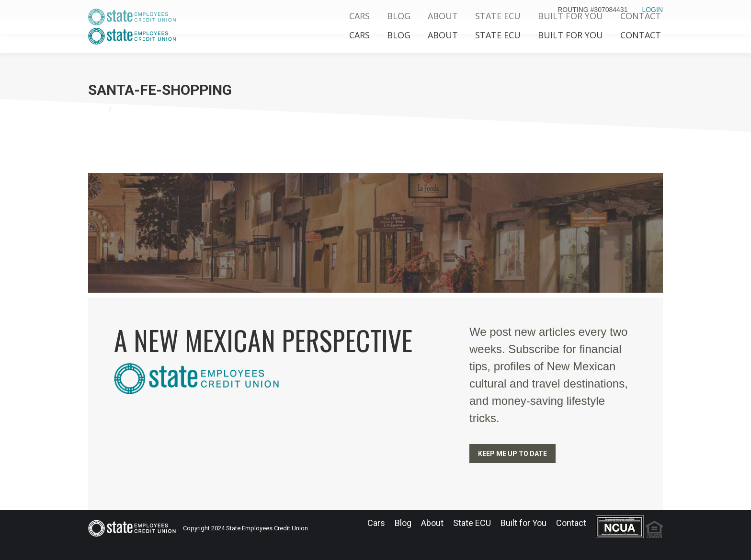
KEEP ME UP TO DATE (512, 454)
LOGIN (652, 10)
